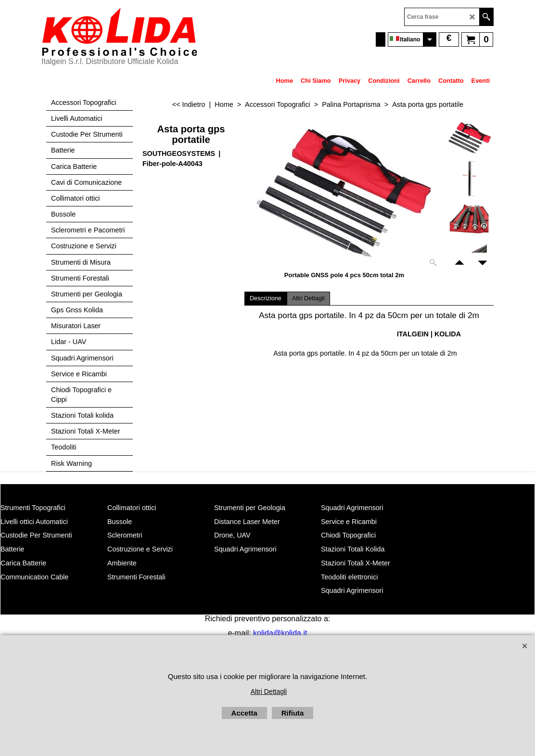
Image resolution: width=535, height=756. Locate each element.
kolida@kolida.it (280, 633)
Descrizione (266, 298)
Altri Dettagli (308, 298)
